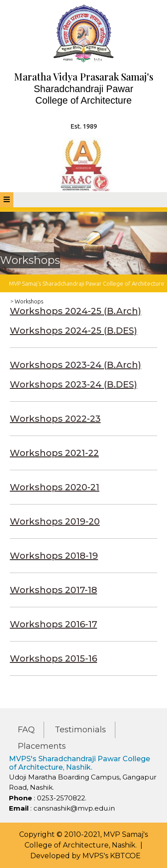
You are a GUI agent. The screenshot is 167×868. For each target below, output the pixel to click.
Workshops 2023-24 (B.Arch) (75, 365)
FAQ (26, 730)
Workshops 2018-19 (54, 556)
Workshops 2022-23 (55, 419)
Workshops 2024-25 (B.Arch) (75, 311)
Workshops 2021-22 (54, 453)
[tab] (7, 200)
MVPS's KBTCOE (112, 856)
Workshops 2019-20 (55, 521)
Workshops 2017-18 (53, 590)
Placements (42, 746)
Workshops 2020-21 (55, 487)
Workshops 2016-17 (53, 624)
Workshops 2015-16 (53, 658)
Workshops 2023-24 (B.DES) (73, 384)
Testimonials (80, 730)
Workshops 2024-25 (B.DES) (73, 331)
